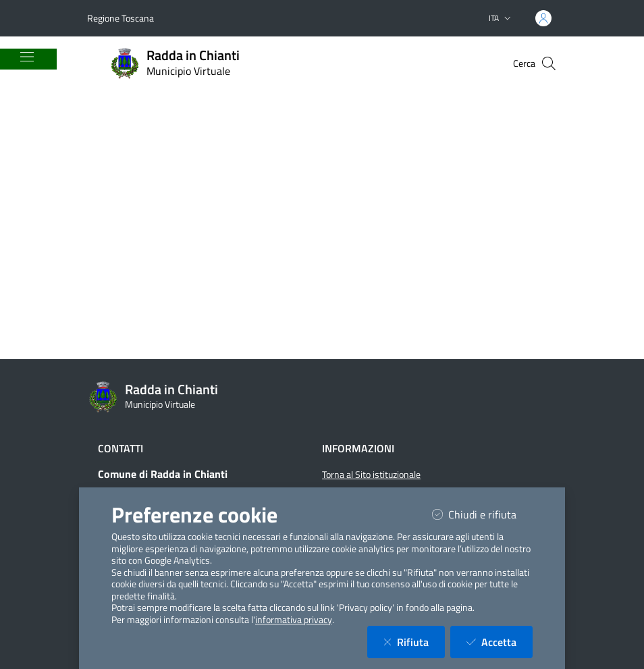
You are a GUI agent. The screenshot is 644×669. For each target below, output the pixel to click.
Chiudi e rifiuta (482, 514)
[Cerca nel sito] (549, 63)
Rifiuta (414, 642)
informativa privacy (294, 620)
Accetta (500, 642)
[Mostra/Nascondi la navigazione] (27, 57)
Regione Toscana (120, 18)
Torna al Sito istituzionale (371, 475)
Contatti (120, 448)
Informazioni (358, 448)
